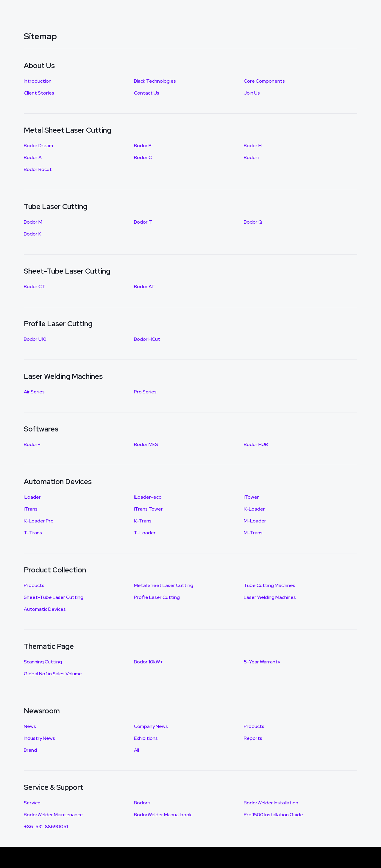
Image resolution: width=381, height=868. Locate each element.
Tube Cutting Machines (270, 585)
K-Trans (143, 521)
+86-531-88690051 (46, 827)
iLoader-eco (148, 497)
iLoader (32, 497)
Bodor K (33, 234)
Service (32, 803)
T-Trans (33, 533)
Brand (30, 750)
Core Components (264, 81)
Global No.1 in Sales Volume (53, 674)
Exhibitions (146, 738)
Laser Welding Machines (270, 597)
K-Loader (254, 509)
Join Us (252, 93)
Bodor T (143, 222)
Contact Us (147, 93)
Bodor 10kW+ (149, 662)
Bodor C (143, 157)
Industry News (39, 738)
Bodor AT (144, 287)
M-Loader (255, 521)
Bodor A (33, 157)
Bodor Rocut (38, 169)
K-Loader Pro (39, 521)
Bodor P (143, 146)
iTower (251, 497)
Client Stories (39, 93)
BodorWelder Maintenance (53, 815)
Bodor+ (32, 444)
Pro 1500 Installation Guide (273, 815)
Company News (151, 726)
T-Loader (145, 533)
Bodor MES (146, 444)
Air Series (34, 392)
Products (34, 585)
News (30, 726)
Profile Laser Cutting (157, 597)
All (136, 750)
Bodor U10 (35, 339)
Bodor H (253, 146)
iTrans (31, 509)
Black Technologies (155, 81)
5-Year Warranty (262, 662)
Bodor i (252, 157)
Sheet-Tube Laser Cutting (54, 597)
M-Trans (253, 533)
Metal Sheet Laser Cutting (164, 585)
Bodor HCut (147, 339)
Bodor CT (35, 287)
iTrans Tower (148, 509)
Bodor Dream (38, 146)
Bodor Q (253, 222)
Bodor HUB (256, 444)
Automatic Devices (45, 609)
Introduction (38, 81)
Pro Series (145, 392)
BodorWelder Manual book (163, 815)
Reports (253, 738)
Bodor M (33, 222)
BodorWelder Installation (271, 803)
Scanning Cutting (43, 662)
